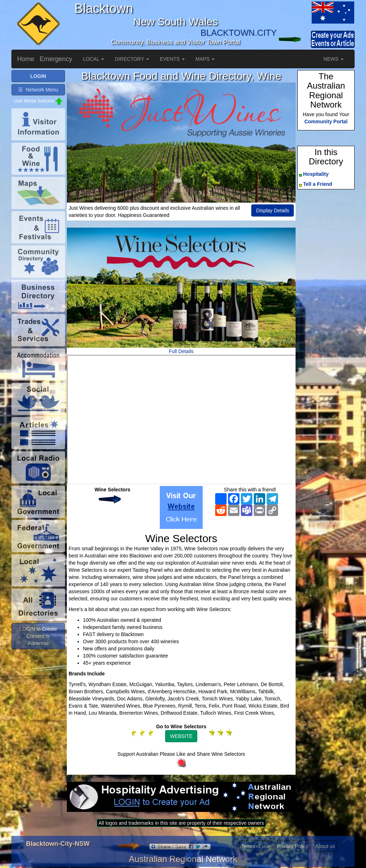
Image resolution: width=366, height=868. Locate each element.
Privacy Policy (293, 846)
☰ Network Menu (38, 90)
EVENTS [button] (172, 59)
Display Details (273, 210)
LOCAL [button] (93, 59)
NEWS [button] (333, 59)
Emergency (56, 59)
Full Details (181, 351)
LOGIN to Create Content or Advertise (38, 636)
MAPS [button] (205, 59)
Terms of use (256, 846)
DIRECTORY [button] (132, 59)
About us (325, 846)
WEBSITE (181, 736)
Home (26, 59)
